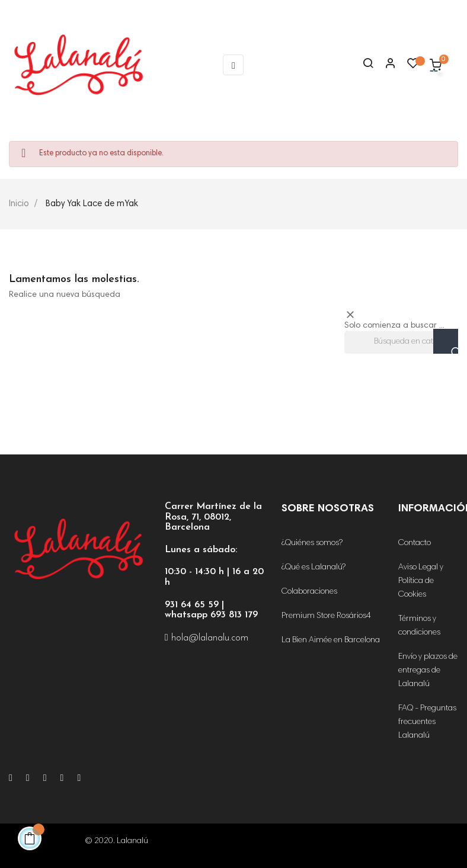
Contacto (415, 543)
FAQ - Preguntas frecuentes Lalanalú (427, 722)
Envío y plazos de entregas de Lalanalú (428, 671)
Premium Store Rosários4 (326, 616)
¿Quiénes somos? (312, 543)
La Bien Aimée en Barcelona (331, 640)
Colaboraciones (309, 592)
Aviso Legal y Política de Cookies (421, 581)
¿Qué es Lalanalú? (314, 568)
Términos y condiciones (419, 626)
